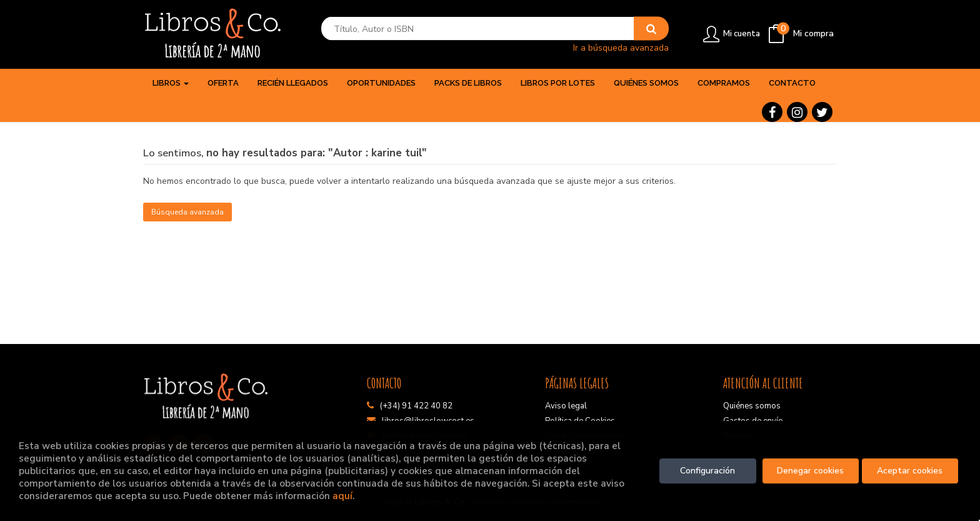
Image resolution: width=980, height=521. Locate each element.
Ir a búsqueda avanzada (621, 47)
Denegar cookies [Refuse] (810, 471)
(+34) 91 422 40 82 (416, 406)
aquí (342, 496)
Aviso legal (566, 406)
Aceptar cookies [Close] (910, 471)
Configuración (707, 471)
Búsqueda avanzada (187, 212)
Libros (171, 83)
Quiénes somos (752, 406)
